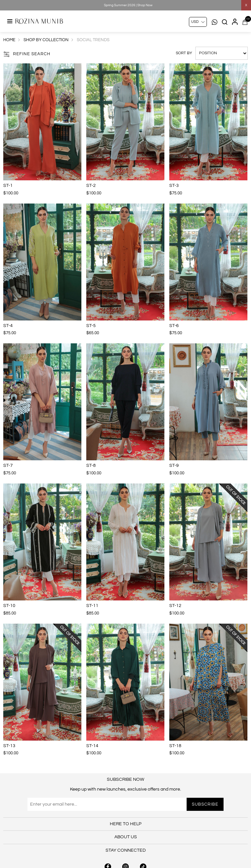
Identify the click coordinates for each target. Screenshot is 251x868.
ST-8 (91, 466)
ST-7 (8, 466)
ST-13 (9, 746)
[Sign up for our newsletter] (125, 804)
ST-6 (174, 326)
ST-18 (175, 746)
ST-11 (92, 606)
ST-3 (174, 186)
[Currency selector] (198, 22)
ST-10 (9, 606)
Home (9, 40)
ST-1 (8, 186)
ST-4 (8, 326)
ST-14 (92, 746)
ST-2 (91, 186)
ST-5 (91, 326)
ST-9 (174, 466)
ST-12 (175, 606)
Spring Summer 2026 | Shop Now (128, 5)
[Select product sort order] (222, 53)
